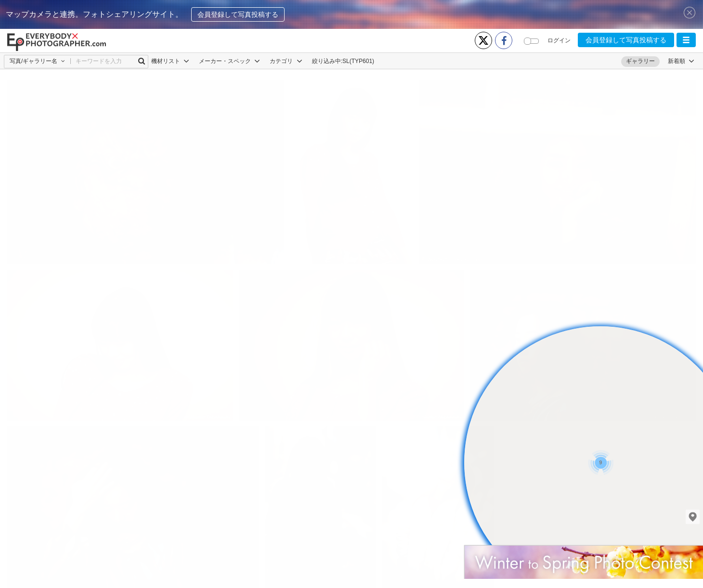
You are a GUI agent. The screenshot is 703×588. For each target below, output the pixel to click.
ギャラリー (640, 61)
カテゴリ (286, 61)
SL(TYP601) (358, 61)
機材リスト (170, 61)
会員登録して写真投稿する (238, 14)
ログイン (559, 40)
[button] (686, 40)
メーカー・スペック (229, 61)
